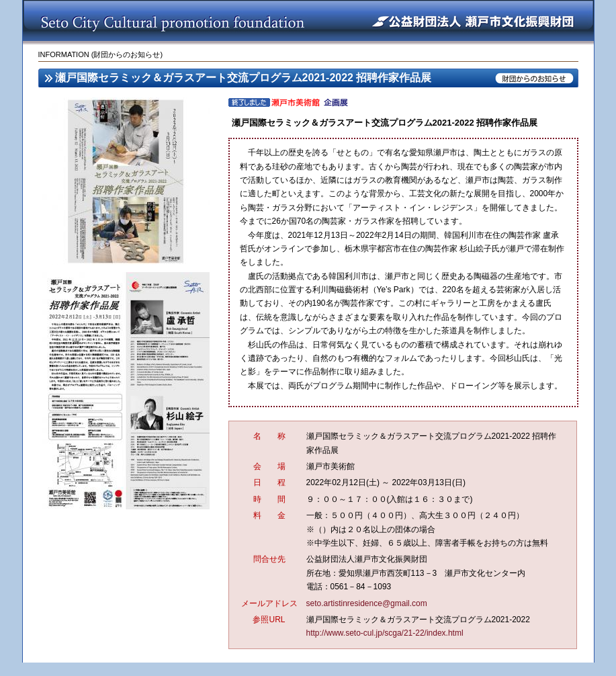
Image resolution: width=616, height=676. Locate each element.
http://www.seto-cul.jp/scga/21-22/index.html (385, 633)
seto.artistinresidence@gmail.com (367, 603)
